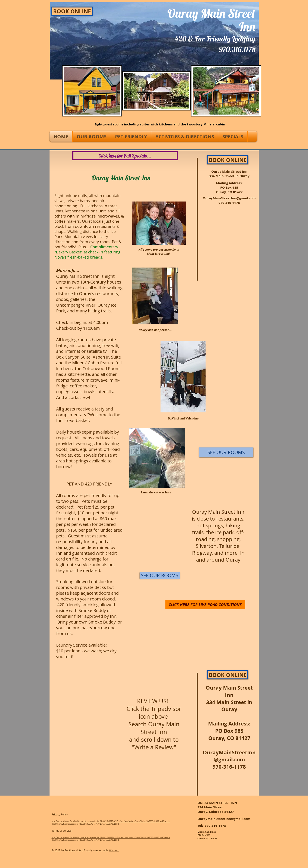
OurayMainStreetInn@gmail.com (229, 198)
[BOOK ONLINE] (72, 11)
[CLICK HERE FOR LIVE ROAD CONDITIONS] (205, 605)
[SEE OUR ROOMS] (160, 575)
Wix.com (114, 850)
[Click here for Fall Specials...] (125, 156)
